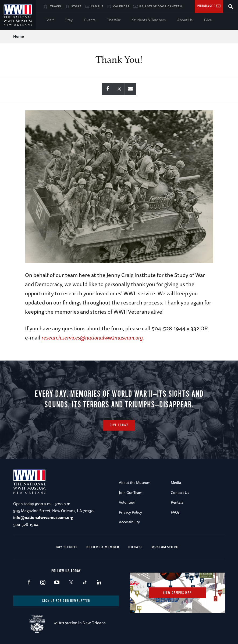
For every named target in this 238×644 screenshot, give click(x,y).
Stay (69, 20)
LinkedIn (99, 583)
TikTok (85, 583)
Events (90, 20)
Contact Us (180, 493)
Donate (135, 547)
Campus (97, 6)
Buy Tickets (67, 547)
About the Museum (135, 483)
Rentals (177, 502)
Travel (56, 6)
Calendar (122, 6)
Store (76, 6)
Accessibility (129, 522)
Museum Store (165, 547)
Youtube (57, 583)
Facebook (29, 583)
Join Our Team (131, 493)
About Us (185, 20)
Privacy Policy (130, 512)
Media (176, 483)
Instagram (43, 583)
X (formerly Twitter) (71, 583)
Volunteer (127, 502)
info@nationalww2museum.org (43, 517)
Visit (50, 20)
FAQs (175, 512)
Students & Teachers (149, 20)
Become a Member (103, 547)
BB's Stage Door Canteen (161, 6)
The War (114, 20)
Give (208, 20)
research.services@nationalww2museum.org (92, 337)
